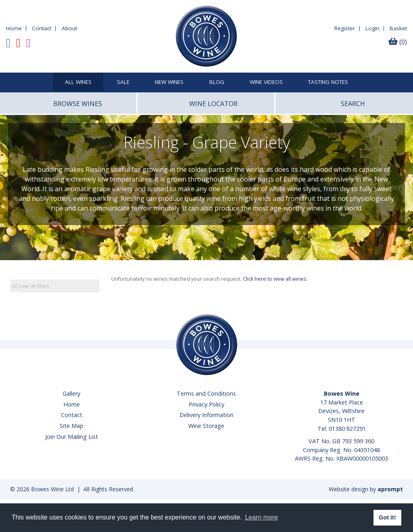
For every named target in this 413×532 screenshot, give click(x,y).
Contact (42, 28)
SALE (123, 82)
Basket (398, 28)
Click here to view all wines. (275, 279)
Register (345, 28)
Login (372, 28)
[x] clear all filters (30, 286)
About (69, 28)
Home (14, 28)
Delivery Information (206, 415)
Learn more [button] (261, 517)
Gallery (71, 393)
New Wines (169, 82)
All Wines (78, 82)
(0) (398, 42)
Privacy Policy (206, 404)
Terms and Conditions (206, 393)
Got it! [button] (387, 517)
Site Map (72, 426)
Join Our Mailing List (72, 437)
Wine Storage (206, 426)
